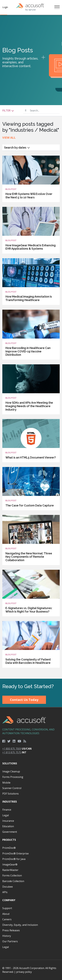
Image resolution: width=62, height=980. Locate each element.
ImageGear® (10, 864)
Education (8, 826)
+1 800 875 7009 (12, 749)
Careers (7, 919)
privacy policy (24, 972)
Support (7, 908)
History (7, 936)
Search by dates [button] (17, 148)
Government (10, 832)
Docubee (8, 887)
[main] (31, 347)
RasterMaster (10, 870)
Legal (6, 815)
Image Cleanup (11, 771)
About (6, 914)
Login (5, 7)
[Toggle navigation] (57, 7)
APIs (5, 892)
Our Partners (10, 941)
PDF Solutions (11, 794)
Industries (10, 802)
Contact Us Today (24, 700)
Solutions (10, 763)
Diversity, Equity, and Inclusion (20, 925)
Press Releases (11, 930)
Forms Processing (13, 777)
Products (9, 840)
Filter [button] (8, 110)
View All (9, 138)
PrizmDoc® (9, 848)
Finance (7, 810)
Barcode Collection (13, 881)
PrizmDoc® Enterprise (15, 853)
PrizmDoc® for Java (14, 859)
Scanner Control (12, 788)
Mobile (6, 783)
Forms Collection (12, 875)
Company (9, 900)
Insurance (8, 821)
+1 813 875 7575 (12, 752)
